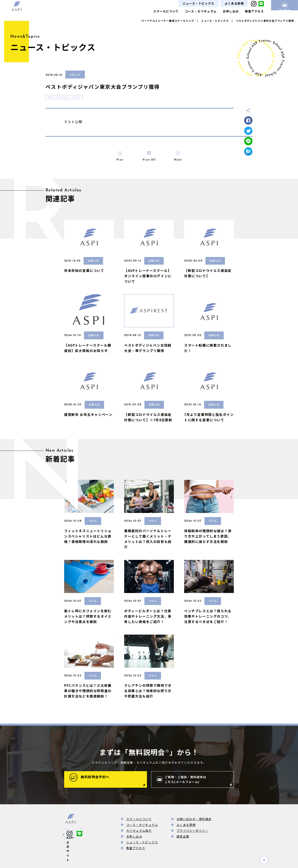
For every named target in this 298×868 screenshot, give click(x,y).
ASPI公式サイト (84, 833)
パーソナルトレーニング (65, 97)
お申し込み (231, 11)
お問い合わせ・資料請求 (194, 819)
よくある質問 (234, 3)
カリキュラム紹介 (139, 831)
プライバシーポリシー (192, 831)
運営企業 (183, 836)
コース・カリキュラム (201, 11)
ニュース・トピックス (199, 3)
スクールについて (166, 11)
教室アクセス (254, 11)
